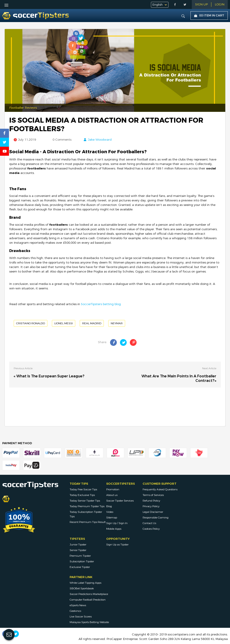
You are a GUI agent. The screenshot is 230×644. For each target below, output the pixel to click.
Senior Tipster (78, 550)
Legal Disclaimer (153, 512)
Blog (109, 506)
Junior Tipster (78, 545)
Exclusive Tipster (80, 567)
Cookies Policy (151, 529)
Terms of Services (153, 495)
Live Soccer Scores (81, 617)
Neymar (117, 323)
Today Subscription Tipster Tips (86, 514)
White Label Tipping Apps (85, 583)
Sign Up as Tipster (117, 545)
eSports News (78, 605)
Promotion (113, 489)
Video (110, 512)
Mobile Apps (114, 529)
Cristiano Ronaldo (31, 323)
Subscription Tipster (82, 561)
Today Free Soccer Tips (83, 489)
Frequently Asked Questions (160, 489)
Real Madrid (92, 323)
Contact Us (149, 523)
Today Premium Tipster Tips (87, 506)
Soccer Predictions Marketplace (89, 594)
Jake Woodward (100, 140)
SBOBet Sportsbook (82, 588)
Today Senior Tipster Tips (85, 501)
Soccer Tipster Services (120, 501)
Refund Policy (151, 501)
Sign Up (201, 5)
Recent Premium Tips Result (88, 522)
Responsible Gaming (156, 518)
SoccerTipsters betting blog (101, 304)
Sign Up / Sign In (117, 523)
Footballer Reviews (23, 108)
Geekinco (75, 611)
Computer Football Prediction (88, 600)
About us (112, 495)
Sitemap (112, 518)
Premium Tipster (80, 556)
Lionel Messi (64, 323)
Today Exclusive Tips (82, 495)
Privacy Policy (151, 506)
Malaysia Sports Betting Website (89, 622)
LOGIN (220, 5)
